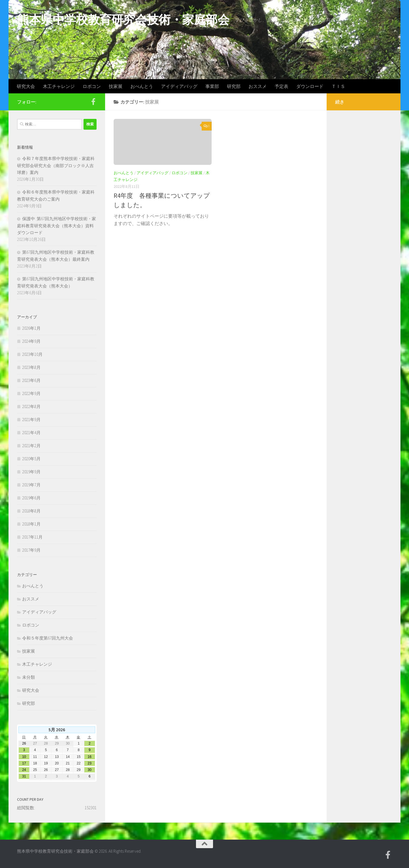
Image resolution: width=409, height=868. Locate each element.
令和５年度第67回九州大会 (48, 638)
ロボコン (92, 86)
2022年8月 (31, 406)
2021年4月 (31, 433)
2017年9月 (31, 550)
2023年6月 (31, 380)
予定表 (281, 86)
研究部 (234, 86)
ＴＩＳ (338, 86)
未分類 (29, 677)
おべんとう (142, 86)
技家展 (116, 86)
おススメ (258, 86)
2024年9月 (31, 341)
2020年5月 (31, 459)
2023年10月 (32, 354)
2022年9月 (31, 393)
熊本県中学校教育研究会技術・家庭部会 (123, 20)
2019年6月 (31, 498)
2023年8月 (31, 367)
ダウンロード (310, 86)
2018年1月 (31, 524)
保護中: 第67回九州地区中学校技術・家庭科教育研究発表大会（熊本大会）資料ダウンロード (57, 226)
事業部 (212, 86)
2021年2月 (31, 446)
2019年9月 (31, 472)
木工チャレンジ (59, 86)
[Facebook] (93, 102)
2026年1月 (31, 328)
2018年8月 (31, 511)
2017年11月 (32, 537)
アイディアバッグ (179, 86)
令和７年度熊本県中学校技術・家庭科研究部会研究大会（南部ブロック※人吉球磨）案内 (56, 165)
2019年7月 (31, 485)
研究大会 (26, 86)
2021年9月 (31, 420)
